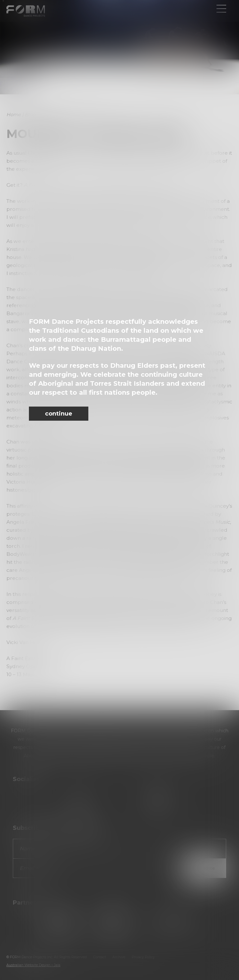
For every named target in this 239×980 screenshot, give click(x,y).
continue (59, 414)
